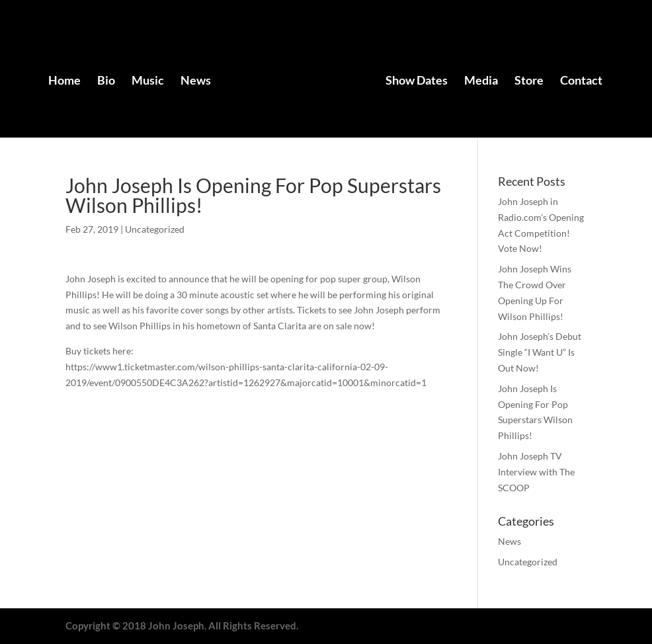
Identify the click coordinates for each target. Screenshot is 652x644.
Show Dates (417, 81)
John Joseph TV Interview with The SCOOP (536, 472)
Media (481, 81)
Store (529, 81)
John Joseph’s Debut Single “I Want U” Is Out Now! (540, 352)
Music (148, 81)
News (196, 81)
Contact (581, 81)
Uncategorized (155, 229)
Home (64, 81)
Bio (106, 81)
